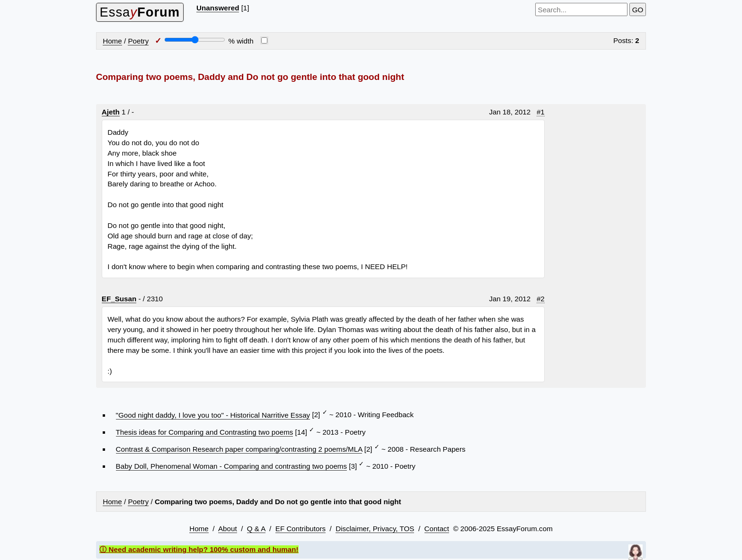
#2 (541, 299)
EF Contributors (300, 529)
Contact (437, 529)
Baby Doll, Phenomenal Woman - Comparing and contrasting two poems (232, 466)
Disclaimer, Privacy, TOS (375, 529)
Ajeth (111, 112)
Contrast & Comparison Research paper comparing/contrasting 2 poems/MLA (239, 449)
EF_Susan (119, 299)
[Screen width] (195, 40)
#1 (541, 112)
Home (112, 41)
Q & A (256, 529)
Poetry (138, 41)
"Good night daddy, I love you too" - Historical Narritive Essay (213, 415)
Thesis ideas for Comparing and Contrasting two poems (205, 432)
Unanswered (218, 8)
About (228, 529)
